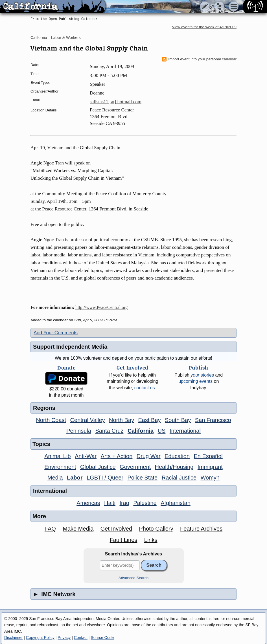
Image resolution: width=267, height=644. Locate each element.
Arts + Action (117, 456)
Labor (75, 478)
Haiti (110, 503)
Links (151, 540)
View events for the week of (204, 27)
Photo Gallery (156, 529)
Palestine (145, 503)
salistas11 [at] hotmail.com (116, 102)
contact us (145, 388)
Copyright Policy (40, 638)
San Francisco (213, 420)
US (162, 431)
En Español (208, 456)
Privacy (64, 638)
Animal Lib (57, 456)
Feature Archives (201, 529)
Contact (81, 638)
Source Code (102, 638)
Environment (60, 467)
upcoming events (195, 381)
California (39, 38)
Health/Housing (174, 467)
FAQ (50, 529)
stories (202, 375)
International (185, 431)
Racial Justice (179, 478)
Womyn (210, 478)
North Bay (122, 420)
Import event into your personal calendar (199, 59)
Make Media (78, 529)
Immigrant (210, 467)
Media (55, 478)
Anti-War (86, 456)
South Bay (178, 420)
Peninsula (79, 431)
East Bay (149, 420)
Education (177, 456)
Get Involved (116, 529)
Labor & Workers (66, 38)
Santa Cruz (109, 431)
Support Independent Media (70, 347)
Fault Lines (124, 540)
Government (135, 467)
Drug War (149, 456)
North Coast (51, 420)
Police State (143, 478)
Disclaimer (13, 638)
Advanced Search (134, 578)
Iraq (124, 503)
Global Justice (98, 467)
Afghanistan (176, 503)
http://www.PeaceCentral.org (101, 307)
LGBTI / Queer (105, 478)
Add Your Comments (56, 333)
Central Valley (88, 420)
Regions (44, 408)
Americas (88, 503)
